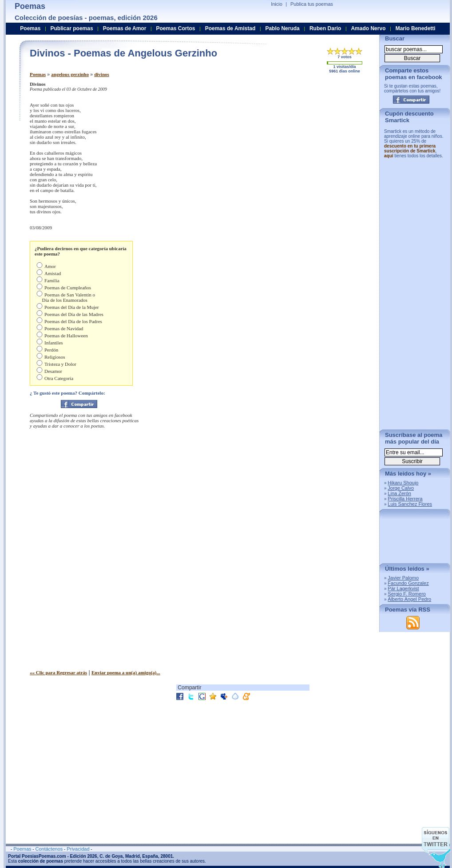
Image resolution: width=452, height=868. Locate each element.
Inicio (277, 4)
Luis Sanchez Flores (410, 504)
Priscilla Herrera (405, 499)
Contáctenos (49, 849)
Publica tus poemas (312, 4)
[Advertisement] (280, 137)
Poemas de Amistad (230, 28)
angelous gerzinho (70, 74)
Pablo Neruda (282, 28)
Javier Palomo (403, 578)
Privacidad (78, 849)
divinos (102, 74)
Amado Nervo (368, 28)
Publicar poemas (72, 28)
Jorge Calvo (401, 488)
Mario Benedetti (416, 28)
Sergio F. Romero (407, 594)
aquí (389, 156)
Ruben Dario (325, 28)
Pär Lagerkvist (403, 588)
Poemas (38, 74)
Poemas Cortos (175, 28)
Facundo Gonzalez (408, 583)
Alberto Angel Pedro (409, 599)
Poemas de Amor (125, 28)
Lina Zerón (399, 493)
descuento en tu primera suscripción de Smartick (410, 148)
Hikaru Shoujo (403, 483)
